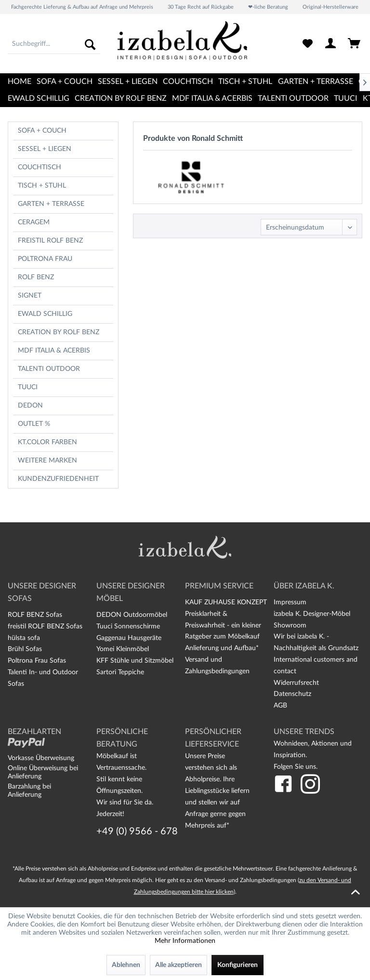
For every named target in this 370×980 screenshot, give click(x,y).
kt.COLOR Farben (47, 442)
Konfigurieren (238, 965)
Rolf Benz (36, 277)
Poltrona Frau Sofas (37, 661)
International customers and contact (316, 666)
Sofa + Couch (42, 131)
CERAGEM (34, 222)
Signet (30, 296)
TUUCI (28, 387)
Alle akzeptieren (178, 965)
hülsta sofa (24, 638)
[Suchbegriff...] (54, 44)
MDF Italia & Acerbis (54, 351)
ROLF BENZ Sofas (35, 615)
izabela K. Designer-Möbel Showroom (312, 620)
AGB (280, 706)
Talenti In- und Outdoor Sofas (43, 678)
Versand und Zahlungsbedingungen (217, 666)
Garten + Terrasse (51, 204)
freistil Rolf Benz (50, 241)
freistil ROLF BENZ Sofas (45, 626)
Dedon (30, 406)
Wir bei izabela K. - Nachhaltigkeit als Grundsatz (316, 642)
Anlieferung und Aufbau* (222, 648)
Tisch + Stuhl (42, 186)
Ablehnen (126, 965)
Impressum (290, 602)
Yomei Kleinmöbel (123, 649)
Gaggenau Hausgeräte (129, 638)
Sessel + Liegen (45, 149)
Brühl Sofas (25, 649)
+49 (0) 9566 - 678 (137, 831)
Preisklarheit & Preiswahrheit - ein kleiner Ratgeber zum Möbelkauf (223, 626)
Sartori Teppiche (120, 672)
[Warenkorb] (355, 44)
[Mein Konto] (331, 44)
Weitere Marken (47, 461)
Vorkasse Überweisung (41, 758)
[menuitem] (54, 44)
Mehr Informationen (185, 941)
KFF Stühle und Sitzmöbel (135, 661)
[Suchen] (90, 44)
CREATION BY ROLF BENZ (59, 332)
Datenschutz (292, 694)
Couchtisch (40, 167)
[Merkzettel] (307, 44)
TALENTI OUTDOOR (49, 369)
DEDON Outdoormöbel (132, 615)
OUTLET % (34, 424)
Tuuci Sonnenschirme (128, 626)
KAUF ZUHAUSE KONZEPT (226, 602)
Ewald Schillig (45, 314)
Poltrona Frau (45, 259)
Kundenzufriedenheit (58, 479)
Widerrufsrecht (296, 683)
